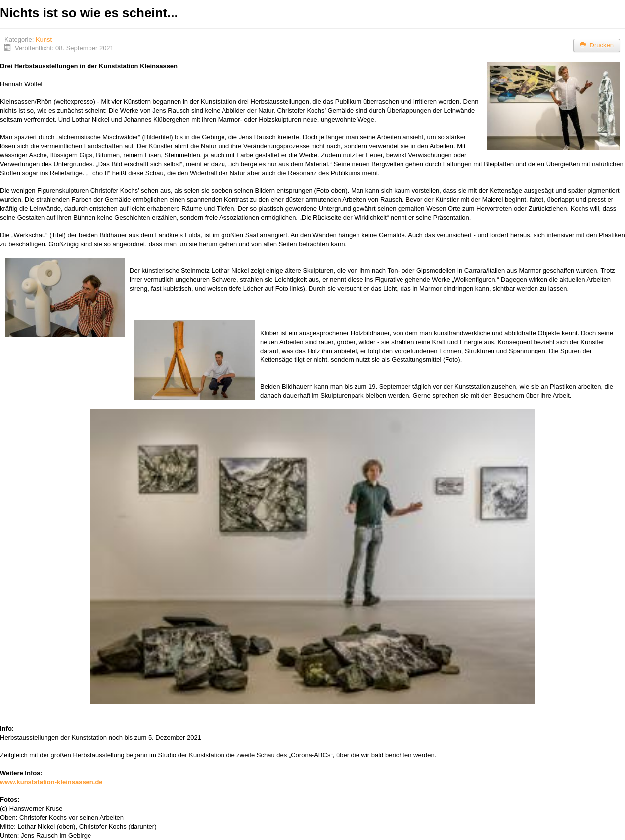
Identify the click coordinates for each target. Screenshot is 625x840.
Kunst (44, 39)
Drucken (597, 45)
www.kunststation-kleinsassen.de (51, 782)
